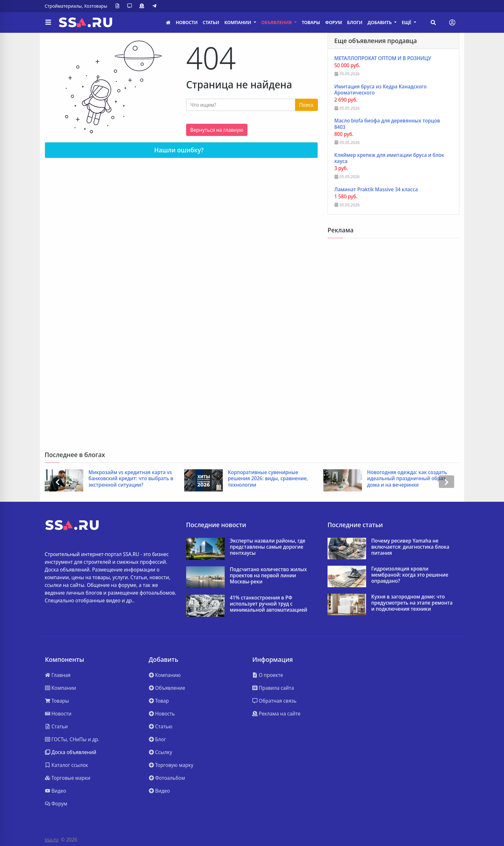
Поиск (306, 105)
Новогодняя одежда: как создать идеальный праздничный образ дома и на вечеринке (407, 479)
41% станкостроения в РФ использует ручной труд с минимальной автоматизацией (269, 604)
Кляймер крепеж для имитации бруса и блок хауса (389, 158)
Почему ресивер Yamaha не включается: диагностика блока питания (410, 547)
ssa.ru (52, 840)
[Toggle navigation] (452, 22)
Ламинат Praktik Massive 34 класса (376, 189)
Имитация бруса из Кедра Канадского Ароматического (380, 90)
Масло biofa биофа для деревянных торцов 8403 (387, 124)
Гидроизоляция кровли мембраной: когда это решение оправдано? (410, 575)
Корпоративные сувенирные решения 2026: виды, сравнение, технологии (268, 479)
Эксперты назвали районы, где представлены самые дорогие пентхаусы (268, 547)
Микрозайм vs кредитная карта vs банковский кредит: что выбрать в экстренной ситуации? (131, 479)
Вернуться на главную (217, 130)
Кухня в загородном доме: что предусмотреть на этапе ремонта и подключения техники (412, 603)
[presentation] (58, 482)
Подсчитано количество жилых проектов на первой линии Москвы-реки (268, 576)
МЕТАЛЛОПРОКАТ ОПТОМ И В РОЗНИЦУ (383, 58)
